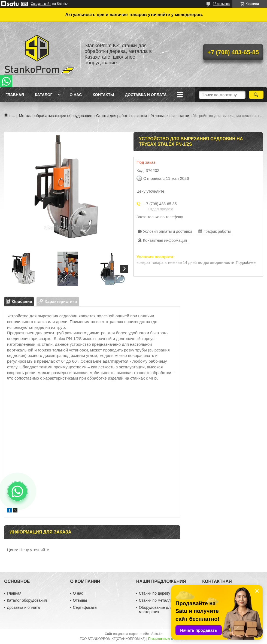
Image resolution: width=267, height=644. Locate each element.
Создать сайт (41, 4)
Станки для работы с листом (122, 116)
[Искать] (256, 95)
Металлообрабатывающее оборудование (56, 116)
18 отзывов (221, 4)
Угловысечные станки (170, 116)
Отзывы (80, 600)
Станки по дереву (155, 593)
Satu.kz (157, 634)
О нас (76, 95)
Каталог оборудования (27, 600)
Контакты (103, 95)
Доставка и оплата (146, 95)
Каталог (44, 95)
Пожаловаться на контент (168, 639)
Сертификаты (85, 607)
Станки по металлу (156, 600)
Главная (15, 95)
